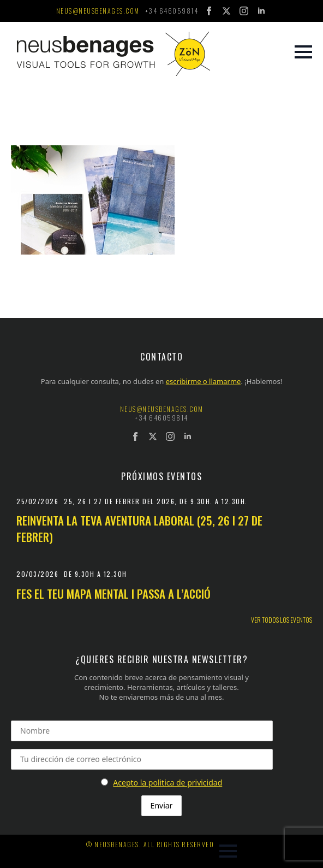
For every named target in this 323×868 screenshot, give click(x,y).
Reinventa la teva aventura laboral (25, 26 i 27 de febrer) (139, 529)
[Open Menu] (303, 52)
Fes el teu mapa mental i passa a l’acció (113, 594)
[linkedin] (261, 11)
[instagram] (244, 11)
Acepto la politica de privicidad (168, 783)
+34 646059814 (172, 11)
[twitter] (226, 11)
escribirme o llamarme (204, 381)
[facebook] (209, 11)
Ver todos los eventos (282, 620)
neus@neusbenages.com (98, 11)
